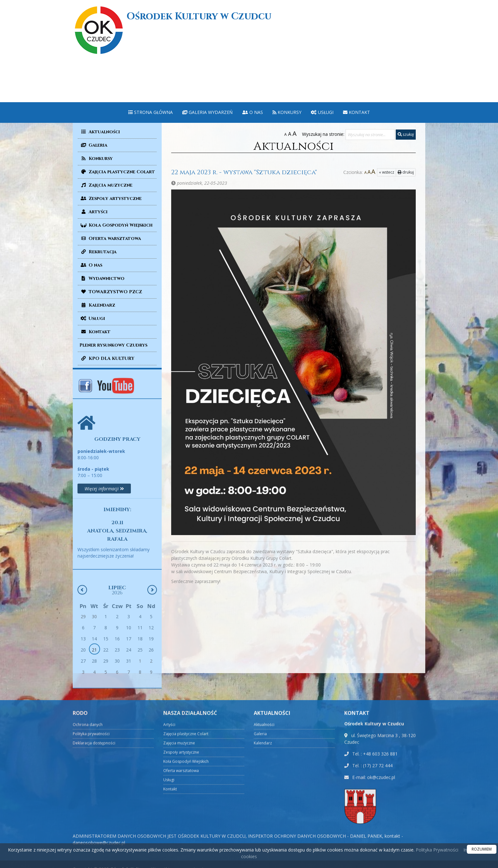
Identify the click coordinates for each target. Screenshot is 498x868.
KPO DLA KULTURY (107, 358)
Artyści (94, 212)
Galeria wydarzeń (208, 112)
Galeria (93, 145)
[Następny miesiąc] (152, 656)
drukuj (393, 172)
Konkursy (287, 112)
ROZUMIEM (482, 849)
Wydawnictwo (102, 278)
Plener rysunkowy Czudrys (113, 345)
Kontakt (357, 112)
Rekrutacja (98, 252)
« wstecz (374, 172)
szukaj (406, 134)
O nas (253, 112)
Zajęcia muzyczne (106, 185)
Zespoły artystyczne (111, 199)
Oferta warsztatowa (110, 239)
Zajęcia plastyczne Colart (117, 172)
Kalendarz (97, 305)
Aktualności (100, 132)
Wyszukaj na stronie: (323, 134)
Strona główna (151, 112)
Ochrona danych (88, 842)
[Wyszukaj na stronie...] (370, 135)
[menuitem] (151, 113)
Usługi (322, 112)
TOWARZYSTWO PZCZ (111, 292)
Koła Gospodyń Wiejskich (116, 225)
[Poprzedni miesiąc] (82, 656)
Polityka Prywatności (436, 850)
